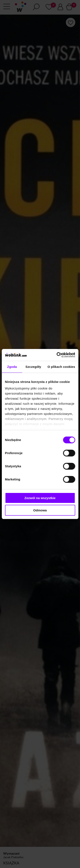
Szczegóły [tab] (33, 367)
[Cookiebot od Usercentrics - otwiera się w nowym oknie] (57, 355)
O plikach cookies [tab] (61, 367)
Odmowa (40, 510)
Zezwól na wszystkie (40, 498)
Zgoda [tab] (12, 367)
